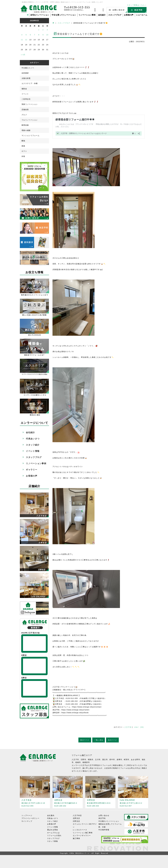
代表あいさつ (33, 439)
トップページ (27, 815)
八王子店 (128, 727)
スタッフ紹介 (33, 445)
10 (47, 35)
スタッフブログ (115, 15)
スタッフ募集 (52, 841)
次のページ (112, 740)
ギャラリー (32, 470)
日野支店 (76, 821)
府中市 (112, 760)
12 (26, 40)
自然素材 (25, 73)
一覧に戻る (99, 740)
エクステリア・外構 (30, 83)
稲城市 (78, 762)
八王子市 (75, 760)
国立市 (105, 760)
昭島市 (91, 760)
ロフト (24, 151)
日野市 (83, 760)
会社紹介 (102, 15)
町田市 (127, 760)
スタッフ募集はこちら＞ (137, 5)
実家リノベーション (30, 104)
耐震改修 (25, 125)
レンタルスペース (80, 830)
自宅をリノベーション (40, 15)
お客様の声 (129, 15)
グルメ (24, 115)
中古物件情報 (104, 830)
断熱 (23, 141)
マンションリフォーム (31, 136)
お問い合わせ (104, 815)
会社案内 (51, 815)
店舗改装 (25, 110)
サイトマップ (27, 821)
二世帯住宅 (26, 99)
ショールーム (142, 15)
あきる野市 (136, 760)
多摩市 (119, 760)
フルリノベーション (30, 120)
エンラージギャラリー (82, 835)
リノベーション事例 (87, 15)
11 (22, 40)
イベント (25, 94)
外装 (23, 156)
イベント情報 (33, 451)
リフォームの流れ (54, 835)
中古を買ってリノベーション (64, 15)
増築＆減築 (26, 130)
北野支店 (76, 818)
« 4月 (23, 55)
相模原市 (86, 762)
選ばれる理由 (52, 830)
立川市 (98, 760)
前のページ (85, 740)
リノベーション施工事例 (83, 833)
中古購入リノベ (28, 68)
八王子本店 (77, 815)
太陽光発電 (26, 78)
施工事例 (76, 838)
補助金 (24, 89)
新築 (23, 146)
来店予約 (102, 818)
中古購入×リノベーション (109, 821)
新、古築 (102, 827)
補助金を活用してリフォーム (110, 824)
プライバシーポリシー (30, 818)
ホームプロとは (53, 833)
